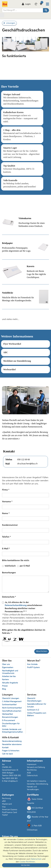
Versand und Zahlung (36, 767)
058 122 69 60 (24, 459)
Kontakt (5, 748)
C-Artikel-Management (12, 702)
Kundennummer (10, 525)
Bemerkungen (9, 573)
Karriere (5, 680)
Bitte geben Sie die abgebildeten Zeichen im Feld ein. (24, 632)
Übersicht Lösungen (11, 698)
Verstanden (26, 865)
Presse (5, 686)
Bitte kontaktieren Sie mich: (16, 561)
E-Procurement (8, 721)
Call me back (7, 754)
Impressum (32, 764)
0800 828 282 (15, 776)
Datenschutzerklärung (16, 605)
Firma (5, 490)
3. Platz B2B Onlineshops (34, 827)
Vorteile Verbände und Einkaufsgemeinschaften (12, 731)
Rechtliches (32, 770)
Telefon (6, 537)
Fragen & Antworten (11, 751)
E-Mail (5, 549)
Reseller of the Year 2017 (38, 818)
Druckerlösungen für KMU (11, 725)
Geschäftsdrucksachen (12, 711)
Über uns (6, 664)
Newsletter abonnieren (12, 745)
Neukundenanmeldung (12, 741)
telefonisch (10, 566)
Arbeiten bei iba (9, 677)
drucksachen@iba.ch (27, 464)
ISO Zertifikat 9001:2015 (35, 810)
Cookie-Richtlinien (27, 862)
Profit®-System (33, 668)
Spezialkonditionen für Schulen (37, 705)
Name (5, 514)
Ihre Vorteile (32, 664)
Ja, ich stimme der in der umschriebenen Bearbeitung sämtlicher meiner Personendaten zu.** (22, 607)
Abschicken (42, 651)
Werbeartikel (7, 714)
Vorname (7, 502)
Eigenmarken (8, 668)
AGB (29, 773)
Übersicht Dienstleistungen (34, 700)
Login (26, 4)
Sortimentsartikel (9, 705)
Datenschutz (8, 597)
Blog (4, 689)
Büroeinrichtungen (10, 717)
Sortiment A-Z (33, 710)
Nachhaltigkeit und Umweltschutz (10, 672)
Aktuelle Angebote (10, 683)
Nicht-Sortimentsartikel (12, 708)
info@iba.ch (13, 781)
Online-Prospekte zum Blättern (37, 714)
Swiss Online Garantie (35, 801)
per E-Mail (25, 566)
